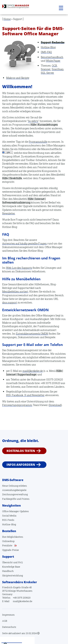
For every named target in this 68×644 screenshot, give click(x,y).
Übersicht (7, 562)
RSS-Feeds (8, 520)
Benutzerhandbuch (52, 57)
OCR (54, 66)
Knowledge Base (11, 567)
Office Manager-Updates (15, 511)
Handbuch (8, 571)
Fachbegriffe (9, 499)
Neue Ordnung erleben (15, 486)
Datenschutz (9, 627)
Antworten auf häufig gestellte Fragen (24, 243)
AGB (5, 621)
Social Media (9, 516)
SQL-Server (47, 73)
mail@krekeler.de (33, 371)
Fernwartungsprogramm (17, 405)
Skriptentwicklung (13, 575)
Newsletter (9, 213)
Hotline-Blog (48, 47)
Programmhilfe (38, 142)
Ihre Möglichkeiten (13, 537)
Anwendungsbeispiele (14, 490)
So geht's (33, 121)
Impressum (8, 615)
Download (55, 405)
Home (7, 19)
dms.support (10, 302)
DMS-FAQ (46, 52)
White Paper (53, 61)
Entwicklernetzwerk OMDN (32, 334)
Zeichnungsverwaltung (15, 494)
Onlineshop (8, 541)
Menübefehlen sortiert (15, 292)
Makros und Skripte (18, 78)
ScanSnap (58, 69)
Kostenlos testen (21, 451)
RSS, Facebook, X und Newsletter (25, 395)
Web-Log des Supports (19, 268)
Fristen (25, 499)
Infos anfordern (21, 465)
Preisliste (7, 545)
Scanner (46, 69)
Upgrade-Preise (11, 550)
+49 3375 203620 (22, 598)
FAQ (20, 562)
